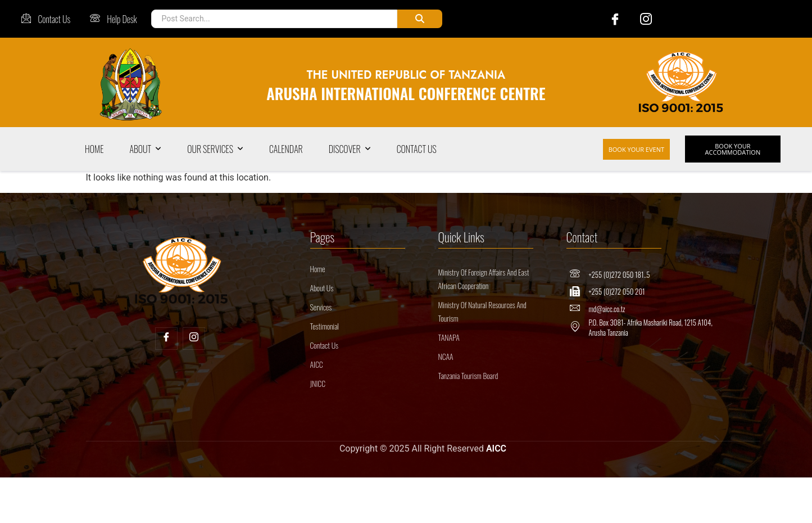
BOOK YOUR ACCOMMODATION (733, 149)
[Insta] (194, 339)
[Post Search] (274, 19)
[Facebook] (609, 19)
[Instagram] (640, 19)
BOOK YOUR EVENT (636, 149)
